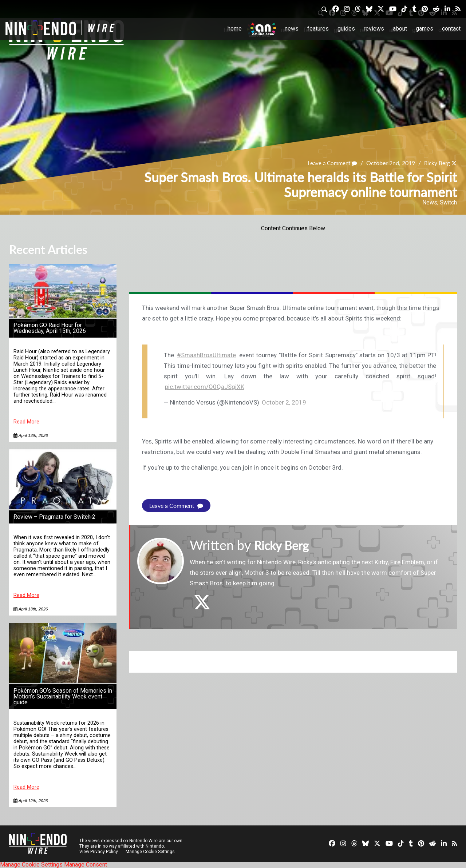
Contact (451, 29)
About (400, 29)
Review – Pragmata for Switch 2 (54, 517)
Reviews (374, 29)
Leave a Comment (329, 163)
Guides (346, 29)
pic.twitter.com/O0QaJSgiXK (205, 387)
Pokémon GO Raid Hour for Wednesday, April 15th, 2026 (50, 328)
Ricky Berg (436, 163)
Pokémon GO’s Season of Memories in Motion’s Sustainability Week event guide (63, 696)
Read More (26, 422)
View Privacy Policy (99, 852)
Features (318, 29)
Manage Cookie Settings (151, 852)
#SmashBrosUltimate (206, 355)
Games (424, 29)
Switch (448, 202)
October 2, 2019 (284, 402)
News (292, 29)
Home (235, 29)
